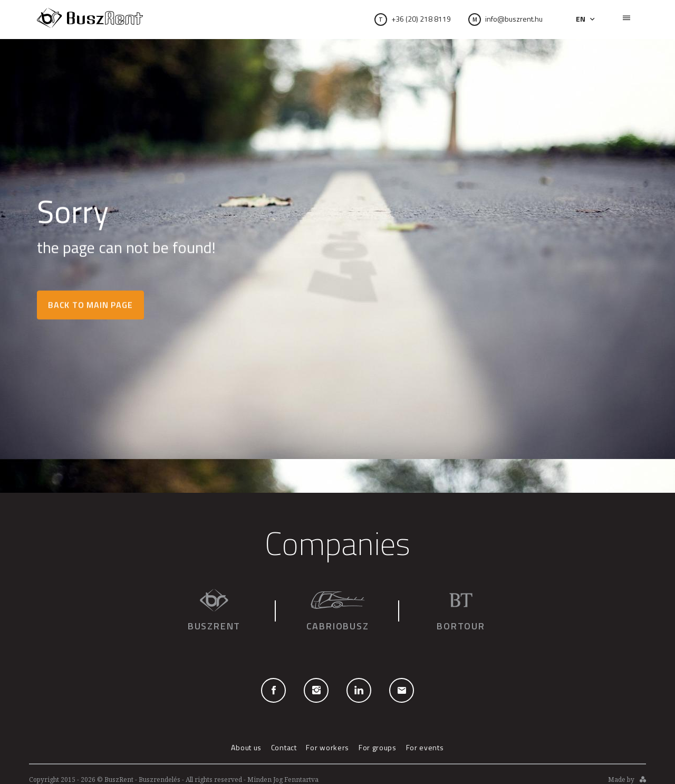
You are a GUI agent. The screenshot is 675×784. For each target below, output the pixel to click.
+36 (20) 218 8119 (421, 19)
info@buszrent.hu (505, 19)
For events (425, 747)
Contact (284, 747)
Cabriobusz (338, 611)
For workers (327, 747)
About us (246, 747)
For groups (378, 747)
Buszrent (214, 611)
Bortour (461, 611)
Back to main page (90, 305)
